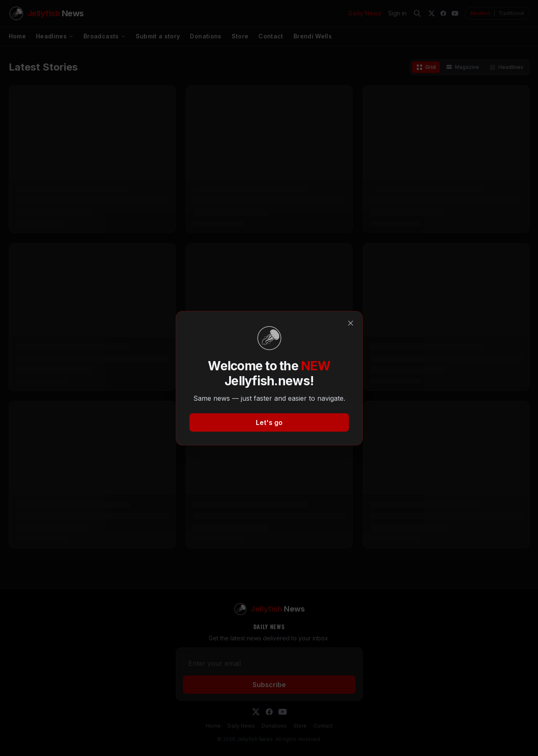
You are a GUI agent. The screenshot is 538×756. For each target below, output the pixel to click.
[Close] (351, 323)
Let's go (269, 422)
